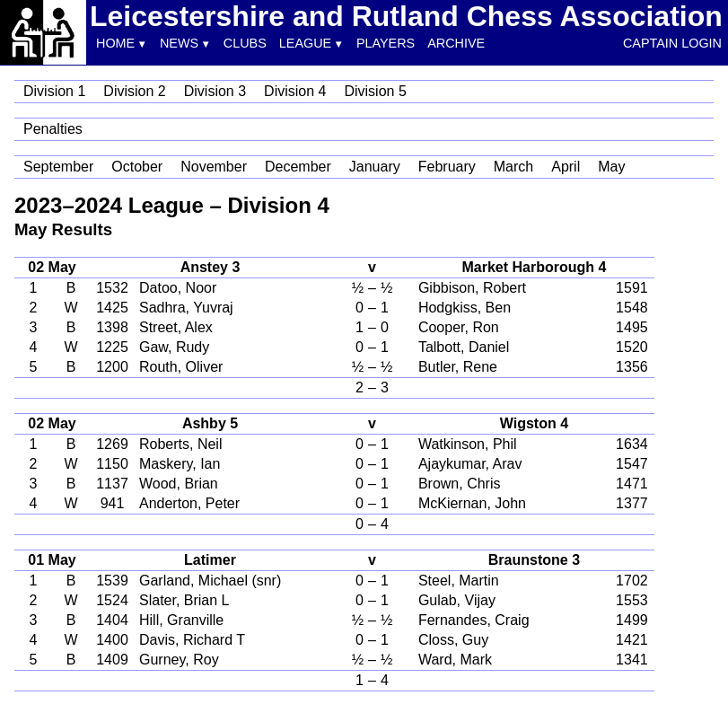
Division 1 (54, 91)
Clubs (245, 43)
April (566, 167)
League (305, 43)
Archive (456, 43)
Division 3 (215, 91)
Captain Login (672, 43)
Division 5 (375, 91)
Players (386, 43)
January (375, 167)
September (58, 167)
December (298, 167)
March (513, 167)
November (214, 167)
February (447, 167)
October (137, 167)
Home (115, 43)
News (179, 43)
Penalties (53, 129)
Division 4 (295, 91)
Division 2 (134, 91)
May (611, 167)
